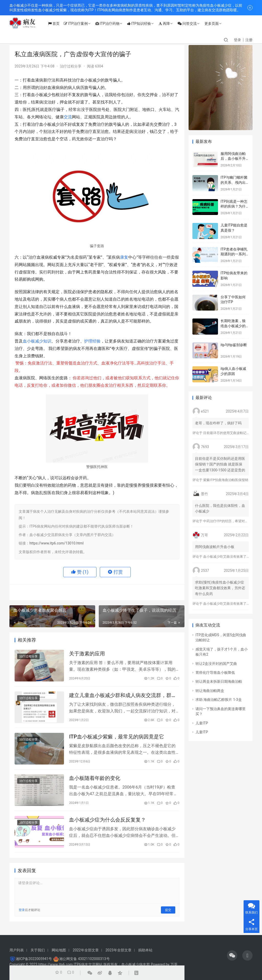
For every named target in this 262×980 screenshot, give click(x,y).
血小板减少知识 (37, 341)
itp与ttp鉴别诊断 (234, 345)
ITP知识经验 (143, 24)
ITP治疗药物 (111, 24)
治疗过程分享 (71, 66)
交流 (68, 117)
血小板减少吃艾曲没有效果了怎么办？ (231, 557)
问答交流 (191, 24)
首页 (57, 24)
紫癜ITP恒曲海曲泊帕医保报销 (226, 480)
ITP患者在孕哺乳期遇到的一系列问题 (234, 254)
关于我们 (38, 950)
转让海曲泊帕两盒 (210, 691)
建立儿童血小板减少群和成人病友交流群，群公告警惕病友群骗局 (123, 696)
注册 (249, 40)
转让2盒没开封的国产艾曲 (216, 664)
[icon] (232, 955)
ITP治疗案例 (79, 24)
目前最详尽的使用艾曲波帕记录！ (228, 433)
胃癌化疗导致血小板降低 (215, 673)
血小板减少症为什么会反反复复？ (107, 823)
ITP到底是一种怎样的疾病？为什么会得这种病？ (234, 206)
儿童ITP (202, 723)
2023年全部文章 (118, 950)
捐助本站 (145, 950)
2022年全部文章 (86, 950)
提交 (168, 913)
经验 (96, 341)
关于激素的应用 (87, 654)
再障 (168, 24)
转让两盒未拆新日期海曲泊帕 (219, 681)
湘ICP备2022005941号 (34, 959)
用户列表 (17, 950)
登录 (237, 40)
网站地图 (59, 950)
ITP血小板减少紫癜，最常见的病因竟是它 (116, 738)
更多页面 (215, 24)
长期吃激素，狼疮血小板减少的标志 (233, 326)
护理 (88, 341)
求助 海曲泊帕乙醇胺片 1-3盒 (219, 700)
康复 (124, 257)
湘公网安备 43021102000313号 (84, 959)
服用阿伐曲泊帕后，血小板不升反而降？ (233, 159)
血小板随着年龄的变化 (95, 781)
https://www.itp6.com (56, 964)
